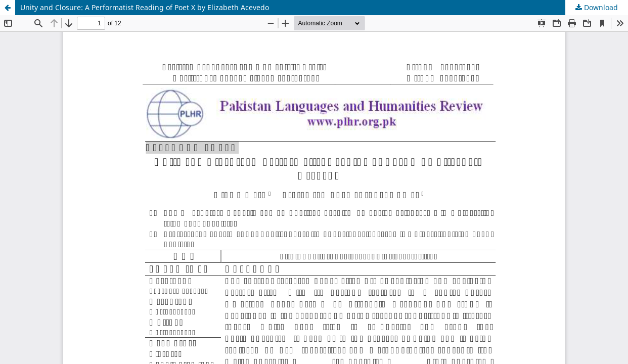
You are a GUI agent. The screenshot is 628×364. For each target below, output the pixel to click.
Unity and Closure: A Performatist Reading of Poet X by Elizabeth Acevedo (145, 7)
